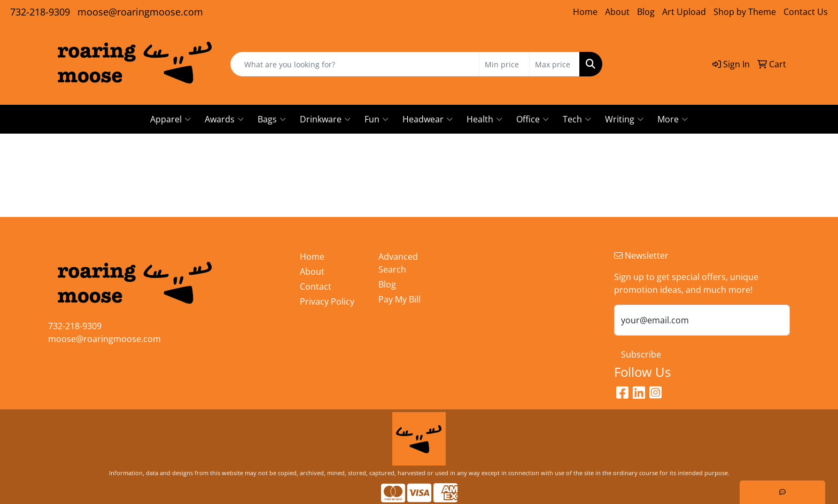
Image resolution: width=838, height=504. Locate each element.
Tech (577, 119)
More (673, 119)
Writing (624, 119)
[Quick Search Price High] (554, 64)
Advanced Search (398, 263)
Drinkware (325, 119)
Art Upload (684, 12)
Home (585, 12)
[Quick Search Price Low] (504, 64)
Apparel (170, 119)
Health (484, 119)
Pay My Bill (399, 299)
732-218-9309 (40, 12)
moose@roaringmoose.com (140, 12)
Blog (646, 12)
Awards (224, 119)
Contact (316, 286)
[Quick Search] (355, 64)
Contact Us (806, 12)
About (617, 12)
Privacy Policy (327, 301)
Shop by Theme (745, 12)
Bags (272, 119)
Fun (377, 119)
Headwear (428, 119)
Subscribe (641, 354)
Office (533, 119)
